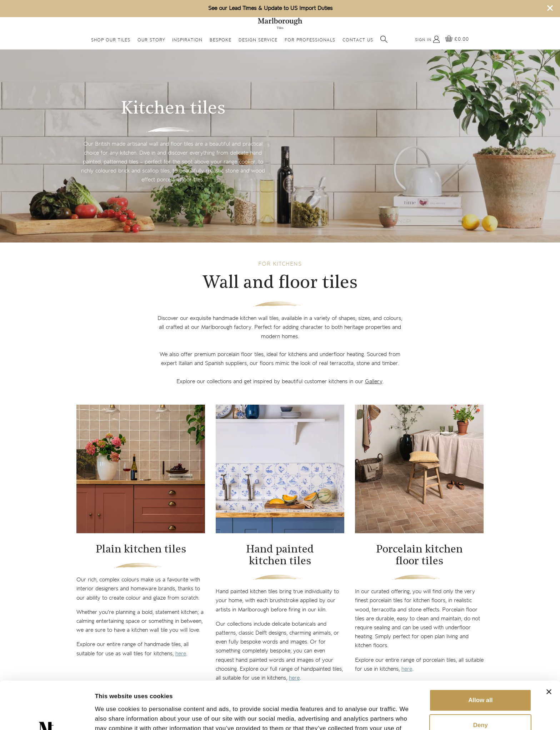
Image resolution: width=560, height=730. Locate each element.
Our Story (151, 40)
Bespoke (221, 40)
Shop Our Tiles (111, 40)
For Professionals (310, 40)
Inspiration (187, 40)
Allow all (480, 656)
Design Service (258, 40)
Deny (481, 681)
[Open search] (384, 39)
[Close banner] (549, 647)
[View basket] (457, 39)
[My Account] (427, 39)
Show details (114, 715)
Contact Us (358, 40)
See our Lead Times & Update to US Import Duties (270, 8)
